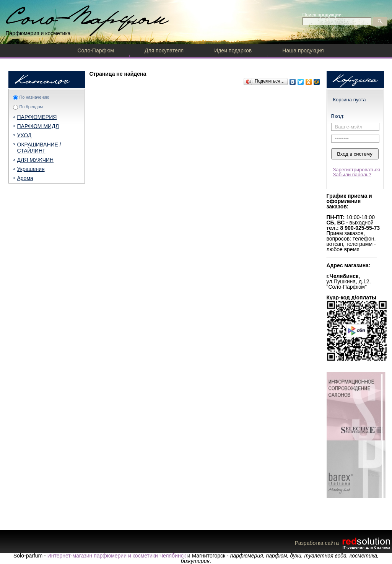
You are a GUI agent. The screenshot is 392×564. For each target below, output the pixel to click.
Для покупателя (164, 50)
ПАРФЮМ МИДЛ (38, 126)
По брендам (31, 107)
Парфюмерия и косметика (38, 33)
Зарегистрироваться (357, 170)
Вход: (338, 116)
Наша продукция (303, 50)
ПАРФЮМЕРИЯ (37, 117)
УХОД (24, 135)
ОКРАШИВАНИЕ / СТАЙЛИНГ (39, 148)
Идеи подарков (233, 50)
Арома (25, 178)
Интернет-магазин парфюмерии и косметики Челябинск (117, 556)
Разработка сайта (343, 543)
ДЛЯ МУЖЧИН (36, 160)
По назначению (34, 97)
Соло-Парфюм (96, 50)
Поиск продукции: (323, 15)
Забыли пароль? (352, 175)
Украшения (31, 169)
